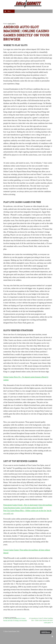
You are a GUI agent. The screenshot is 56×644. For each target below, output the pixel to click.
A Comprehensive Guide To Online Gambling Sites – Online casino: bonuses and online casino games (41, 620)
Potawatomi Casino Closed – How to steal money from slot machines (28, 505)
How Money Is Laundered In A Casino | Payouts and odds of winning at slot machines (15, 619)
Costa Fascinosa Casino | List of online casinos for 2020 (23, 508)
